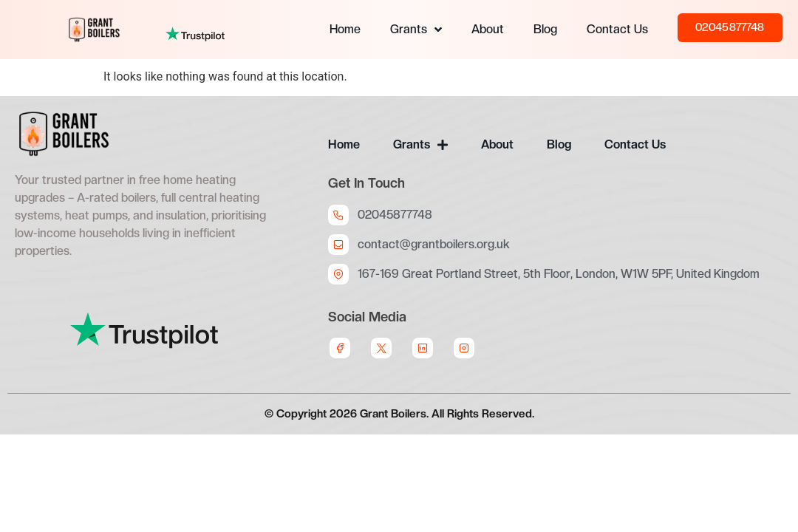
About (488, 29)
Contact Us (617, 29)
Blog (545, 29)
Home (345, 29)
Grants (416, 30)
